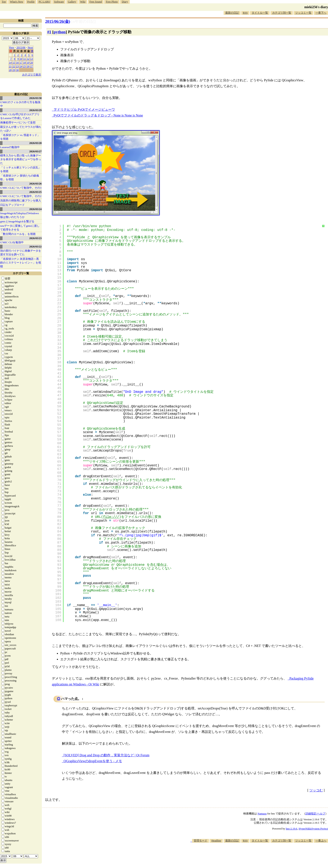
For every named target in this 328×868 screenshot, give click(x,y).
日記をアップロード (12, 205)
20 (32, 62)
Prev (12, 47)
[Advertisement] (252, 855)
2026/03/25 (35, 192)
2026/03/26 (35, 184)
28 (10, 70)
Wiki (83, 2)
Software (59, 2)
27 (32, 66)
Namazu (262, 814)
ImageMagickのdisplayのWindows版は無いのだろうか (20, 215)
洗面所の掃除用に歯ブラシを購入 (21, 200)
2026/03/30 (35, 98)
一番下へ (321, 13)
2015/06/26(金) (58, 21)
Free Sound (96, 2)
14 (10, 62)
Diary (125, 2)
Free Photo (112, 2)
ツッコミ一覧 (303, 13)
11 (25, 59)
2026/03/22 (35, 246)
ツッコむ (316, 790)
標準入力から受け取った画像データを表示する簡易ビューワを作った (21, 159)
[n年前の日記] (83, 21)
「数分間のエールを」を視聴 (18, 234)
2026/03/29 (35, 110)
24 (21, 66)
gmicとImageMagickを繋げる (17, 221)
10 (21, 59)
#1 (49, 32)
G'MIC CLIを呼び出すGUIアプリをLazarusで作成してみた (20, 116)
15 (14, 62)
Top (4, 2)
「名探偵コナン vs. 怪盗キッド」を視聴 (20, 137)
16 (17, 62)
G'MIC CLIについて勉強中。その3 (21, 188)
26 (28, 66)
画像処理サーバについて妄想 (18, 122)
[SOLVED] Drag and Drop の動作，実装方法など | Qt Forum (106, 755)
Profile (31, 2)
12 (28, 59)
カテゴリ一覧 (21, 273)
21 (10, 66)
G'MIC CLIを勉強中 (12, 242)
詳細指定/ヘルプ (315, 814)
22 (14, 66)
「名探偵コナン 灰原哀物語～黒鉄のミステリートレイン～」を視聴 (21, 263)
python (60, 32)
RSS (245, 13)
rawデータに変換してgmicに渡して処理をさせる (20, 228)
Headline (216, 840)
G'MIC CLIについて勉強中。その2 (21, 196)
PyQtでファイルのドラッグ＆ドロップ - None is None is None (98, 115)
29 (14, 70)
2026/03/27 (35, 151)
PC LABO (44, 2)
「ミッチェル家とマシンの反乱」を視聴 (21, 169)
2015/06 (21, 47)
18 (25, 62)
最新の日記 (232, 13)
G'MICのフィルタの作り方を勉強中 (20, 104)
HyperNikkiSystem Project (313, 829)
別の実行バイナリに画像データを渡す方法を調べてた (21, 253)
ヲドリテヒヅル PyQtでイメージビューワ (84, 109)
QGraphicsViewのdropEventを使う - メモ (93, 761)
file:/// (111, 517)
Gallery (72, 2)
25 (25, 66)
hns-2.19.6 (291, 829)
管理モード (201, 840)
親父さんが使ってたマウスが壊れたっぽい (21, 129)
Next (30, 47)
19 (28, 62)
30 (17, 70)
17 (21, 62)
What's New (16, 2)
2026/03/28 (35, 143)
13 (32, 59)
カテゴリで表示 (31, 75)
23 (17, 66)
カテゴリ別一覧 (282, 13)
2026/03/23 (35, 238)
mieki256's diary (316, 7)
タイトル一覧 (260, 13)
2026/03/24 (35, 209)
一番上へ (321, 840)
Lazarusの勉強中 (10, 147)
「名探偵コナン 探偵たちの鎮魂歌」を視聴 (20, 177)
